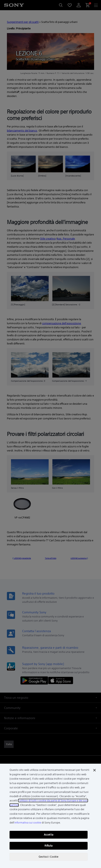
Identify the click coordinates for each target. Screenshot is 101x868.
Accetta (49, 835)
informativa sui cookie (28, 823)
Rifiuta (48, 846)
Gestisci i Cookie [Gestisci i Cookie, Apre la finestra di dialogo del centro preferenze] (48, 857)
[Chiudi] (94, 770)
